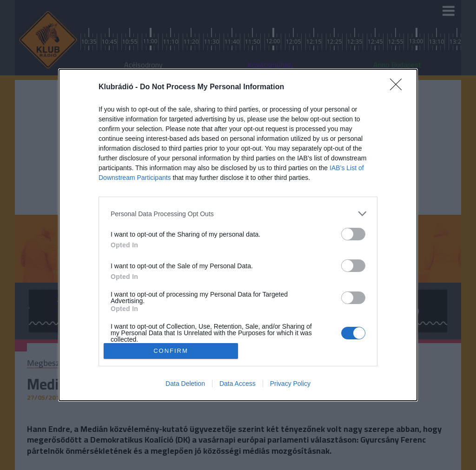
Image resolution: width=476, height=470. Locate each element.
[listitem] (238, 214)
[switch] (353, 234)
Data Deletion (185, 384)
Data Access (238, 384)
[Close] (399, 87)
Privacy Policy (290, 384)
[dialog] (238, 235)
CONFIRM (171, 350)
